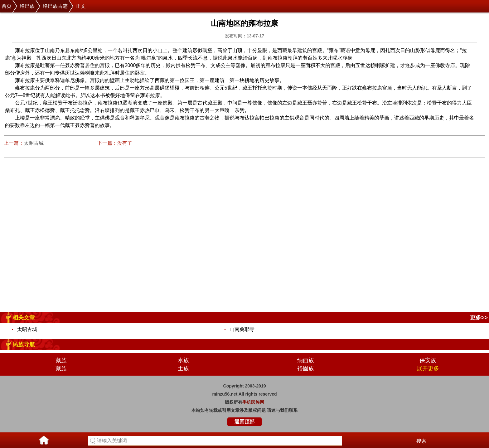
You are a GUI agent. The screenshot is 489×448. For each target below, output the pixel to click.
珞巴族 (27, 6)
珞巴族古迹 (55, 6)
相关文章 (24, 318)
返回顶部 (244, 422)
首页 (7, 6)
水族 (183, 360)
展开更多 (428, 368)
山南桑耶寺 (242, 329)
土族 (183, 368)
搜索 (421, 441)
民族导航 (24, 344)
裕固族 (306, 368)
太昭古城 (34, 143)
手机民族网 (253, 402)
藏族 (61, 360)
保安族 (428, 360)
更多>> (479, 318)
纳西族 (306, 360)
